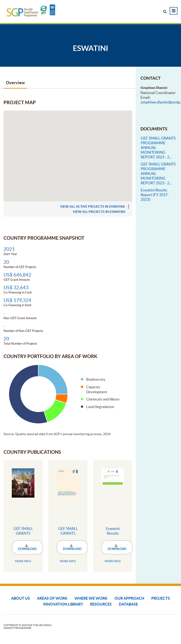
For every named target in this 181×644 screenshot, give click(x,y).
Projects (161, 598)
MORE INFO (23, 561)
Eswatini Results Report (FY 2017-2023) (155, 195)
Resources (101, 604)
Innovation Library (63, 604)
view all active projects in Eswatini (92, 206)
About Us (21, 598)
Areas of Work (52, 598)
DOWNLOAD (27, 547)
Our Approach (129, 598)
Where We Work (91, 598)
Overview (15, 83)
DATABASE (128, 604)
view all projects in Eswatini (99, 212)
